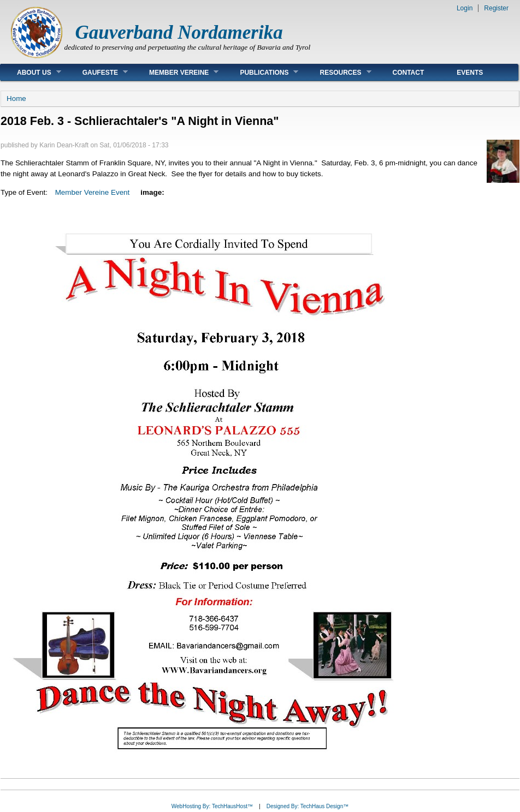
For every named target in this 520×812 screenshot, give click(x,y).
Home (16, 98)
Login (465, 8)
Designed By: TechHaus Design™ (308, 806)
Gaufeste (97, 72)
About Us (31, 72)
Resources (337, 72)
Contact (409, 73)
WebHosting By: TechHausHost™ (212, 806)
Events (470, 73)
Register (496, 8)
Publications (261, 72)
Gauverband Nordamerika (179, 32)
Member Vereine (176, 72)
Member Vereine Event (93, 192)
